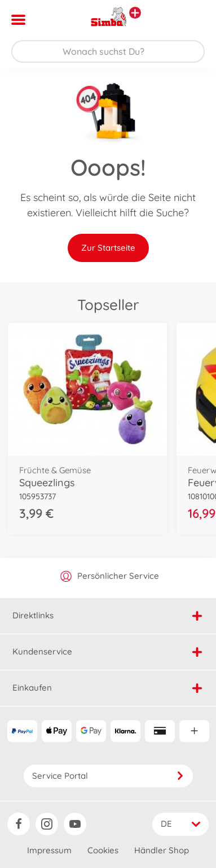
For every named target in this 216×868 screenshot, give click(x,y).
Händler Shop (162, 850)
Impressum (49, 850)
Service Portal (108, 776)
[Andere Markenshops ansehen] (135, 13)
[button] (191, 20)
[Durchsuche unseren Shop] (108, 51)
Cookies (103, 850)
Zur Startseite (108, 248)
